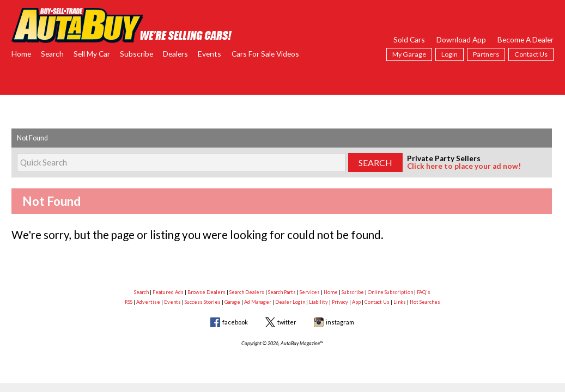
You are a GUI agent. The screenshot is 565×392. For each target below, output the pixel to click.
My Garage (409, 54)
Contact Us (531, 54)
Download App (461, 39)
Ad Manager (258, 302)
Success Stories (203, 302)
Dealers (175, 54)
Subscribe (136, 54)
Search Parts (282, 292)
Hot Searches (425, 302)
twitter (287, 322)
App (356, 302)
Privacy (340, 302)
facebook (235, 322)
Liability (318, 302)
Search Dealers (247, 292)
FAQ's (424, 292)
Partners (486, 54)
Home (21, 54)
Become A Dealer (525, 39)
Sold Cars (409, 39)
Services (310, 292)
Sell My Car (92, 54)
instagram (340, 322)
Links (400, 302)
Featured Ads (168, 292)
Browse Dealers (206, 292)
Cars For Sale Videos (265, 54)
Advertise (148, 302)
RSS (129, 302)
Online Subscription (390, 292)
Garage (232, 302)
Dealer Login (290, 302)
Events (209, 54)
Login (449, 54)
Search (52, 54)
